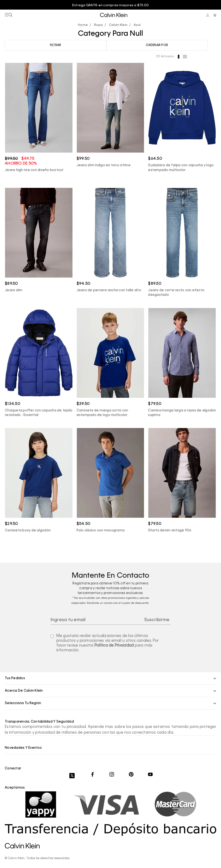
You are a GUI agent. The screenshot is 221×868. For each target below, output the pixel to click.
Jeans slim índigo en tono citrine (104, 165)
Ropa (98, 25)
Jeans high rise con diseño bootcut (34, 170)
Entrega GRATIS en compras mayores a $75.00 (111, 5)
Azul (137, 25)
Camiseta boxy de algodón (28, 530)
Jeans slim (14, 290)
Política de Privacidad (114, 646)
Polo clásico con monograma (101, 530)
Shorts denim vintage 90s (170, 530)
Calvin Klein (118, 25)
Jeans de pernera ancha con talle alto (109, 290)
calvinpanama (84, 25)
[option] (110, 6)
